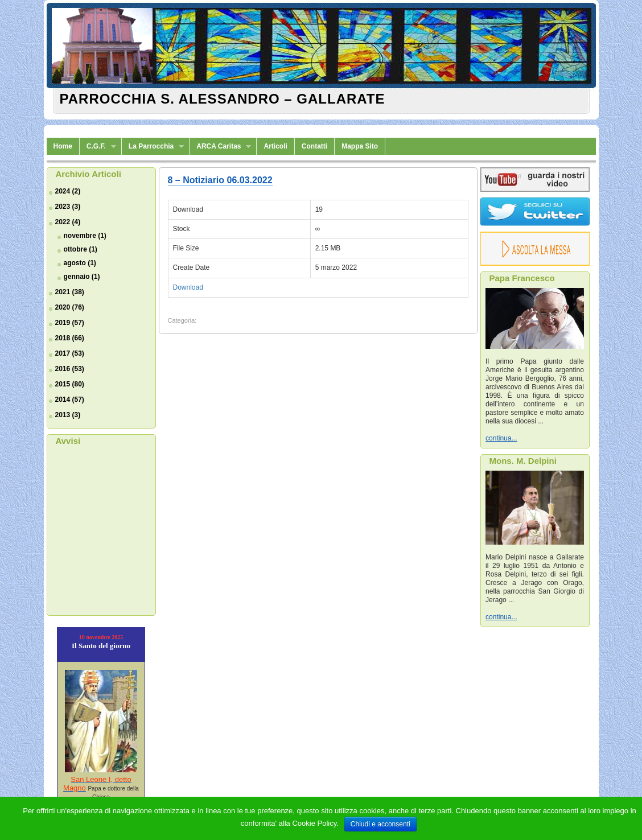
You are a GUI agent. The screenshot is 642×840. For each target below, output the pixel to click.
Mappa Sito (360, 146)
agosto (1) (80, 263)
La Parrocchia (153, 147)
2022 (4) (68, 222)
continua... (501, 438)
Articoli (275, 146)
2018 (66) (70, 338)
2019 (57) (70, 323)
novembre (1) (85, 236)
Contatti (314, 146)
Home (63, 146)
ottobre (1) (81, 249)
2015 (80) (70, 384)
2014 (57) (70, 400)
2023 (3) (68, 207)
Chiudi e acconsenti (380, 824)
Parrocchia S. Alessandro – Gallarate (223, 99)
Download (188, 287)
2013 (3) (68, 415)
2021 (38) (70, 292)
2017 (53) (70, 353)
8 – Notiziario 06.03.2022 (220, 180)
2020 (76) (70, 307)
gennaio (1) (82, 277)
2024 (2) (68, 191)
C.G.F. (98, 147)
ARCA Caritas (220, 147)
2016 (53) (70, 369)
